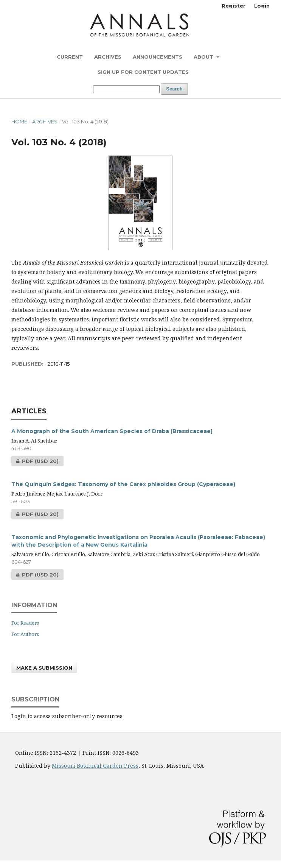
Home (19, 122)
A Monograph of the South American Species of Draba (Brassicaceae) (112, 431)
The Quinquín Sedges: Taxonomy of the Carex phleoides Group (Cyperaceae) (123, 484)
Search (174, 89)
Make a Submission (44, 668)
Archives (108, 57)
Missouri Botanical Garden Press (95, 766)
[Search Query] (126, 89)
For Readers (25, 623)
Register (234, 6)
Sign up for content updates (143, 72)
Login (262, 6)
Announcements (158, 57)
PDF (35, 461)
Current (70, 57)
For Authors (25, 634)
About (204, 57)
